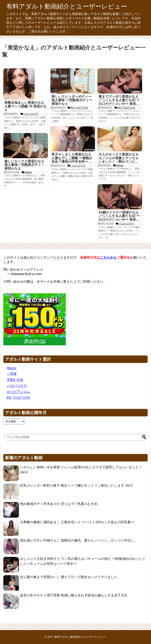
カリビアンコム (18, 392)
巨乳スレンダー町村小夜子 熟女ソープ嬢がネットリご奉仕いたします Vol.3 (76, 485)
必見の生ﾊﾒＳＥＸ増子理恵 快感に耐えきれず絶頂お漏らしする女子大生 (74, 595)
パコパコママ (17, 386)
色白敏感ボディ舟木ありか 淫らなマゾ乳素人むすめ (59, 504)
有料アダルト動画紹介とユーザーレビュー (67, 6)
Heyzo (11, 368)
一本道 (12, 374)
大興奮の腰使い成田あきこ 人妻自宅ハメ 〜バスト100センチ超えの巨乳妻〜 (77, 522)
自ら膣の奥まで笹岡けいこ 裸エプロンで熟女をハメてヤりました (69, 577)
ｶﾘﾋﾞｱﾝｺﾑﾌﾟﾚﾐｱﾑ (18, 398)
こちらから (108, 257)
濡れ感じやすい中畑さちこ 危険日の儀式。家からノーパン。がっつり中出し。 (79, 540)
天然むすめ (15, 380)
